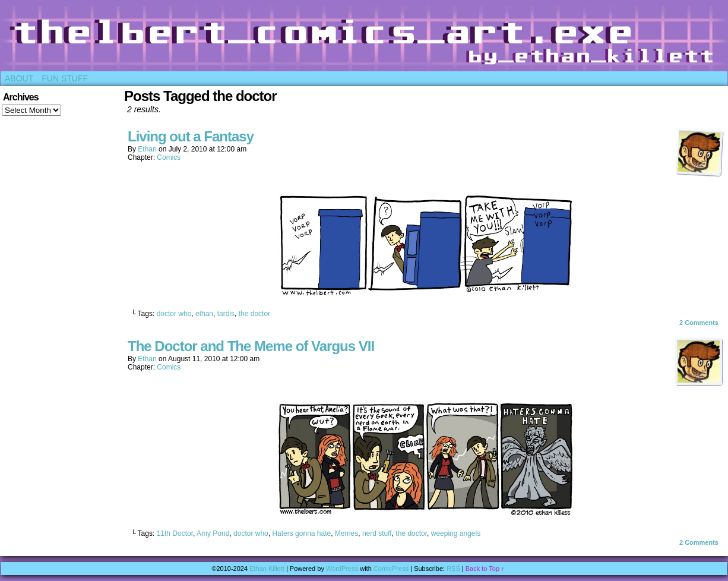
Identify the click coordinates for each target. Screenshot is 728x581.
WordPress (342, 569)
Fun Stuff (65, 78)
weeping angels (456, 533)
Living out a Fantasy (191, 136)
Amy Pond (213, 533)
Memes (346, 533)
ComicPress (391, 569)
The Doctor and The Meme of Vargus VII (251, 346)
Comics (169, 157)
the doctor (254, 314)
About (19, 78)
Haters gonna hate (301, 533)
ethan (204, 314)
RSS (453, 569)
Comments (699, 323)
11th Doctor (175, 533)
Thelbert (364, 39)
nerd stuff (377, 533)
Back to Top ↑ (485, 569)
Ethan (147, 149)
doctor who (174, 314)
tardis (226, 314)
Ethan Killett (267, 569)
